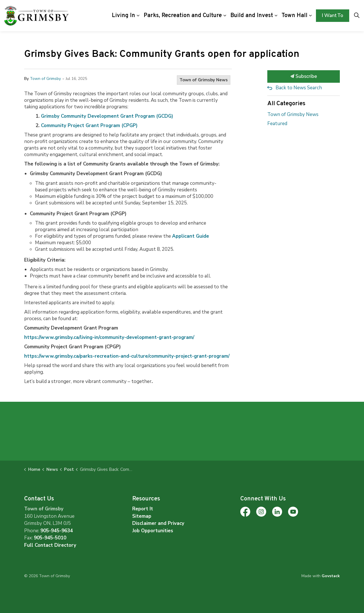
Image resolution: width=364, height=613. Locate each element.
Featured (277, 124)
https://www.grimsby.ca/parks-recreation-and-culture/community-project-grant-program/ (127, 356)
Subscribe (304, 76)
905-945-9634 (57, 531)
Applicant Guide (191, 236)
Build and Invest (252, 16)
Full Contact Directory (50, 545)
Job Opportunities (153, 531)
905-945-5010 (50, 538)
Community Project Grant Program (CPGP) (89, 126)
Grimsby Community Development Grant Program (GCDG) (107, 116)
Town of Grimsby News (204, 80)
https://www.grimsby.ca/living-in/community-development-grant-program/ (109, 337)
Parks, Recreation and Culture (183, 16)
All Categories (286, 104)
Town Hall (294, 16)
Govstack (331, 576)
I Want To (333, 16)
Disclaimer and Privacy (158, 523)
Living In (123, 16)
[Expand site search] (357, 16)
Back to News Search (299, 88)
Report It (143, 509)
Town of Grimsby (45, 79)
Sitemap (142, 516)
